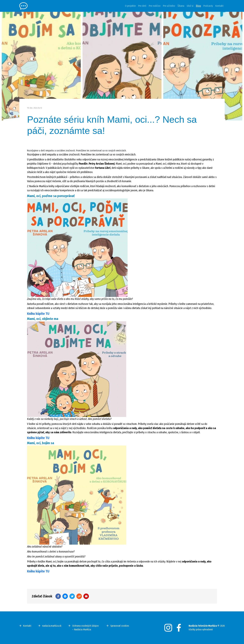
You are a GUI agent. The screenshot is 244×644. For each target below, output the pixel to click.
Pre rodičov (155, 6)
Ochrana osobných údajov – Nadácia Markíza (85, 628)
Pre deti (142, 6)
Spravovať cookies (120, 626)
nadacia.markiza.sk (52, 626)
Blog (198, 6)
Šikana (181, 6)
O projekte (130, 6)
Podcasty (208, 6)
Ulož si (190, 6)
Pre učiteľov (169, 6)
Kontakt (219, 6)
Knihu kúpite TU (38, 314)
